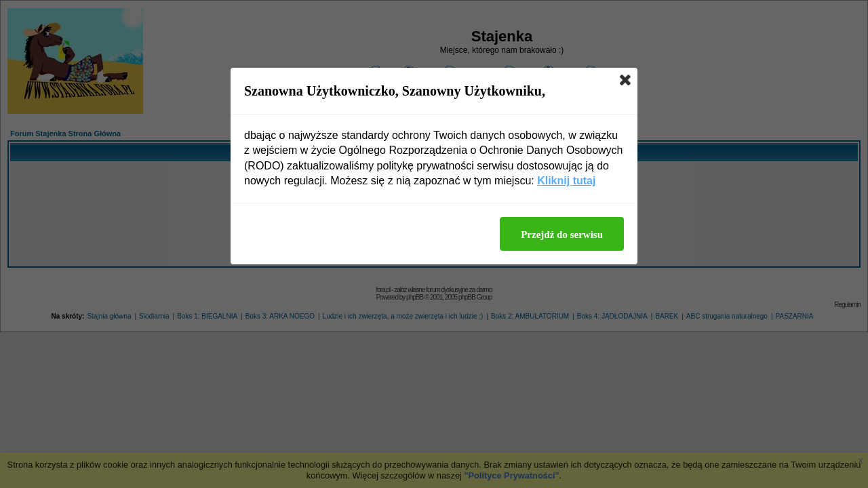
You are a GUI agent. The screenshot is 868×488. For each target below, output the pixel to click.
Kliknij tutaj (566, 181)
